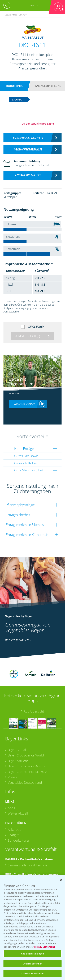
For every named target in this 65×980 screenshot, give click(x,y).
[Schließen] (61, 880)
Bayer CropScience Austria (27, 747)
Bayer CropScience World (26, 736)
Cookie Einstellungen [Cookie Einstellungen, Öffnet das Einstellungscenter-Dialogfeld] (32, 954)
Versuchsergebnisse (28, 149)
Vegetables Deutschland (25, 764)
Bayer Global (17, 731)
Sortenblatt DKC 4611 (28, 138)
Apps (11, 789)
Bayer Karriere (18, 742)
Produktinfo (14, 86)
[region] (32, 928)
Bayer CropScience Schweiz (27, 753)
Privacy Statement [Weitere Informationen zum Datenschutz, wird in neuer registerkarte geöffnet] (44, 947)
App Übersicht (34, 692)
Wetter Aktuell (18, 794)
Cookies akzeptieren (32, 973)
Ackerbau (15, 811)
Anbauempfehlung (48, 86)
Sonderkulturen (19, 821)
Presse (12, 758)
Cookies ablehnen (32, 964)
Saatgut (13, 816)
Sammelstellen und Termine (28, 846)
